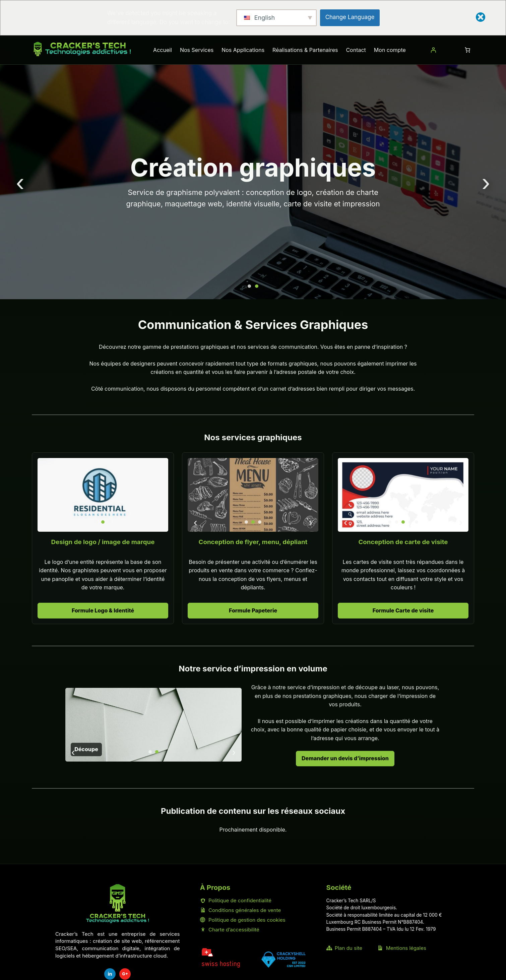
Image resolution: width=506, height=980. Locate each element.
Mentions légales (402, 948)
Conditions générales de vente (240, 910)
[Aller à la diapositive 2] (257, 286)
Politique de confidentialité (236, 900)
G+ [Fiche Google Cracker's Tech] (125, 974)
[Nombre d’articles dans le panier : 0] (467, 50)
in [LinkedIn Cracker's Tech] (110, 974)
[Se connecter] (433, 50)
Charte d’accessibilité (230, 930)
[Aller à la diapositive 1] (249, 286)
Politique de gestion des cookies (243, 920)
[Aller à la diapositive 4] (410, 522)
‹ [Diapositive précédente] (20, 182)
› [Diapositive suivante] (486, 182)
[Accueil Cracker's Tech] (118, 904)
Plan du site (344, 948)
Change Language (350, 17)
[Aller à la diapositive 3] (110, 522)
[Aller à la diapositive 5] (417, 522)
